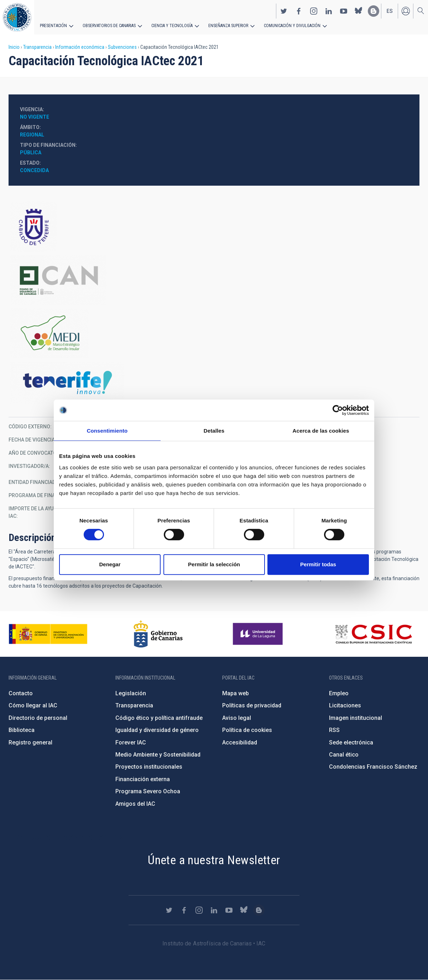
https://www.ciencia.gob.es (48, 634)
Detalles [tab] (214, 431)
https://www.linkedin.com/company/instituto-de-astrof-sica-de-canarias (329, 11)
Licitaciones (345, 705)
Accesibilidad (240, 742)
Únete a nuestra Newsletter (214, 860)
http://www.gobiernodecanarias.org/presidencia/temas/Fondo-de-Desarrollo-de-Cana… (214, 280)
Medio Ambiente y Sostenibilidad (158, 755)
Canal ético (344, 755)
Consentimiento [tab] (107, 431)
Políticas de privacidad (252, 705)
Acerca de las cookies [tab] (321, 431)
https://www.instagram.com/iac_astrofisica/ (314, 11)
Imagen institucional (356, 718)
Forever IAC (131, 742)
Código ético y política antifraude (159, 718)
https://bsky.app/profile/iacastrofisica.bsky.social (359, 11)
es (390, 11)
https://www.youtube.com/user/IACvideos (344, 11)
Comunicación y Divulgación (292, 26)
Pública (31, 153)
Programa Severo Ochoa (148, 791)
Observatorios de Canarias (109, 26)
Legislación (131, 693)
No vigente (35, 117)
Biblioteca (22, 730)
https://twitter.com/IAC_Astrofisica (284, 11)
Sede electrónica (351, 742)
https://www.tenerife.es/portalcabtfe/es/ (214, 227)
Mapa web (236, 693)
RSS (334, 730)
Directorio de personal (38, 718)
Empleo (339, 693)
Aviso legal (237, 718)
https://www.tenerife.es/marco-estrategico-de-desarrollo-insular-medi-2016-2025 (214, 334)
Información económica (80, 47)
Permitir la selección (214, 564)
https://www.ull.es (259, 634)
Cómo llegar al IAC (33, 705)
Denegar (110, 564)
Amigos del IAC (135, 804)
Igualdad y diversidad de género (157, 730)
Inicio (14, 47)
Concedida (34, 170)
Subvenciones (122, 47)
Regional (32, 135)
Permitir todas (318, 564)
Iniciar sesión (406, 11)
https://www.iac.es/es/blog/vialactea (374, 11)
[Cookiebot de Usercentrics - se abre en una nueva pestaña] (338, 410)
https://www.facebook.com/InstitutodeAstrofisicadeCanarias (299, 11)
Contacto (21, 693)
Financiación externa (143, 779)
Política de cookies (247, 730)
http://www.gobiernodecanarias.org (158, 634)
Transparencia (37, 47)
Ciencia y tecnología (172, 26)
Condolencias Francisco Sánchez (373, 767)
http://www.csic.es (373, 634)
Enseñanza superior (228, 26)
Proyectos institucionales (149, 767)
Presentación (53, 26)
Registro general (30, 742)
